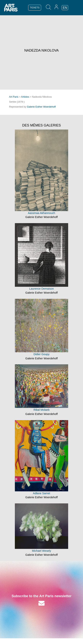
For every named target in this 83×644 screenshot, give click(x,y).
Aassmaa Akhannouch (41, 213)
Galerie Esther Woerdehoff (41, 107)
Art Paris (14, 97)
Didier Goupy (41, 354)
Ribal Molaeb (41, 410)
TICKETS (35, 8)
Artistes (25, 97)
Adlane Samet (41, 493)
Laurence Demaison (42, 289)
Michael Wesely (42, 551)
